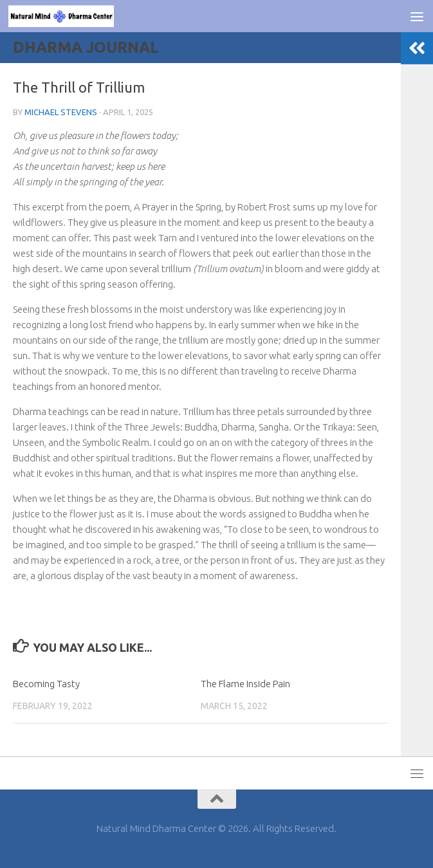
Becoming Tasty (46, 684)
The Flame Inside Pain (245, 684)
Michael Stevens (61, 112)
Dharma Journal (86, 47)
